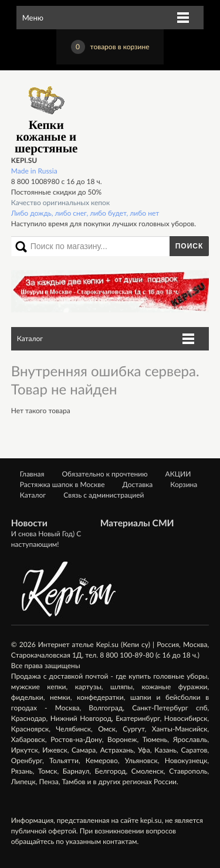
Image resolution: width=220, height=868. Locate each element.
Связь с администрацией (104, 495)
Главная (32, 474)
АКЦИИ (178, 474)
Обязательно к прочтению (104, 474)
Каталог (30, 338)
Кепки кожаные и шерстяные (46, 118)
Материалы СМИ (137, 523)
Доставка (138, 484)
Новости (29, 523)
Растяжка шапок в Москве (62, 484)
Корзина (184, 484)
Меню (33, 18)
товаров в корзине (110, 47)
